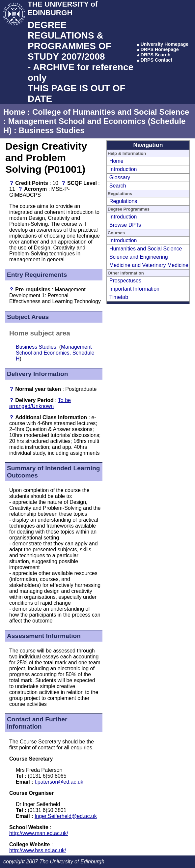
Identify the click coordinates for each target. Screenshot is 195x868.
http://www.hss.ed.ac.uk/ (38, 850)
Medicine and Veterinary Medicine (149, 265)
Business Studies (52, 130)
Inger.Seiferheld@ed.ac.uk (66, 816)
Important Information (134, 289)
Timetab (119, 297)
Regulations (123, 201)
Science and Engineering (139, 257)
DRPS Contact (156, 60)
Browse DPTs (125, 225)
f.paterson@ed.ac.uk (59, 782)
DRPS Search (155, 55)
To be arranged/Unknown (40, 403)
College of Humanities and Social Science (111, 112)
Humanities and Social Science (146, 249)
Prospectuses (125, 281)
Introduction (123, 169)
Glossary (120, 177)
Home (14, 112)
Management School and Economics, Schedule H (55, 353)
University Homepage (164, 44)
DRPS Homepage (159, 49)
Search (118, 186)
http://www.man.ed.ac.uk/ (39, 833)
